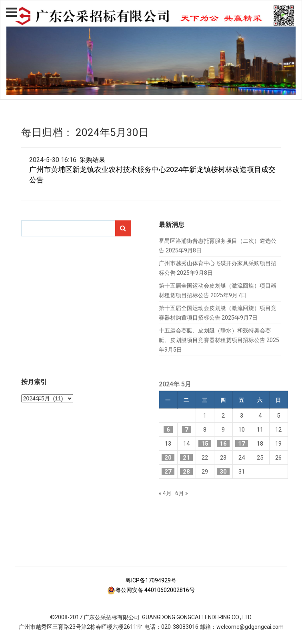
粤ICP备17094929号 (151, 580)
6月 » (182, 493)
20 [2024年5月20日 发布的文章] (168, 458)
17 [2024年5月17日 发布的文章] (242, 444)
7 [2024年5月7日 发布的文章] (187, 430)
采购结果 (92, 160)
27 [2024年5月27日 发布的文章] (168, 472)
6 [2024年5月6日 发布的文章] (168, 430)
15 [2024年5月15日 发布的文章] (205, 444)
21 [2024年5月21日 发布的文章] (186, 458)
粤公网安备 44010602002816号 (151, 590)
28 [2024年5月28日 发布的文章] (186, 472)
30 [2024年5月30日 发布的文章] (223, 472)
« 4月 (165, 493)
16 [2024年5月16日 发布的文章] (223, 444)
